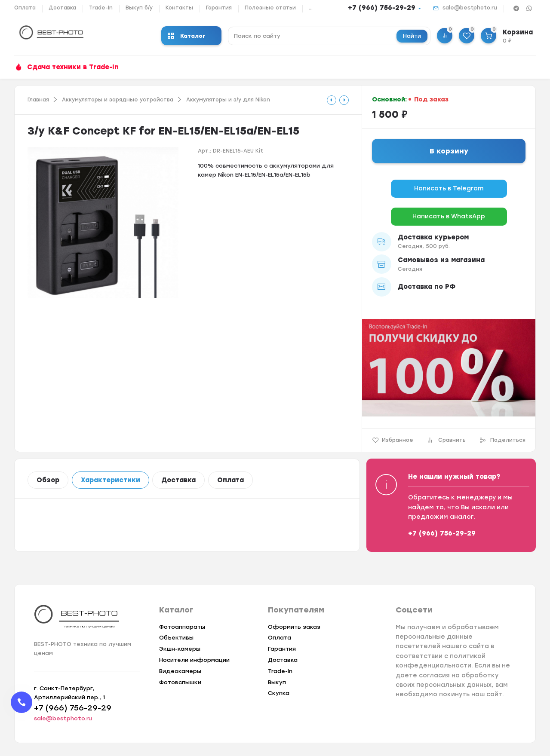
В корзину (449, 151)
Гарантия (219, 8)
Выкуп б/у (139, 8)
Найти (412, 36)
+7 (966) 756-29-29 (382, 8)
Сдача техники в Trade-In (73, 67)
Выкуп (277, 682)
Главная (38, 100)
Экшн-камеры (180, 649)
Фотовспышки (180, 682)
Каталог (187, 36)
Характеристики (111, 480)
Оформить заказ (294, 627)
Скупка (279, 693)
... (311, 8)
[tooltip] (332, 100)
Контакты (179, 8)
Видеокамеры (180, 671)
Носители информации (194, 660)
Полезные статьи (270, 8)
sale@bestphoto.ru (470, 8)
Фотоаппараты (182, 627)
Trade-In (101, 8)
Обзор (48, 480)
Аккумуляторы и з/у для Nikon (228, 100)
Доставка (62, 8)
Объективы (176, 638)
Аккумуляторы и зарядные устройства (118, 100)
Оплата (25, 8)
